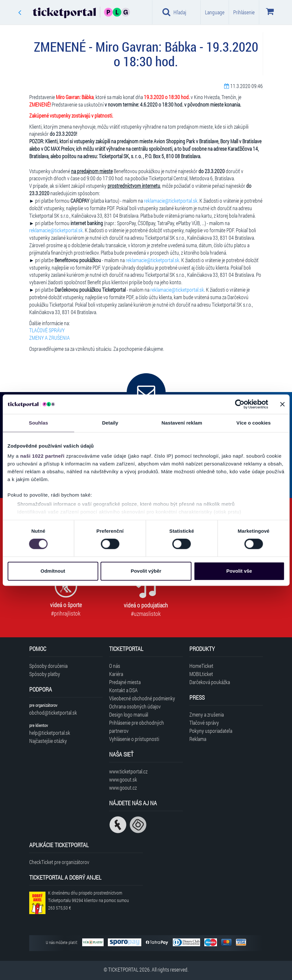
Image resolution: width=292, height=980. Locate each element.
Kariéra (116, 674)
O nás (115, 666)
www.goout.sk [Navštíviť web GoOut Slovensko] (123, 779)
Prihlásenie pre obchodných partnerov (137, 727)
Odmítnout (53, 571)
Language (215, 12)
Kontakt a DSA (123, 690)
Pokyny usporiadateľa (211, 731)
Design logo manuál (129, 714)
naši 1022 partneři (42, 456)
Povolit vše (239, 571)
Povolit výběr (146, 571)
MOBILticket (201, 674)
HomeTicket (201, 666)
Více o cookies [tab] (254, 423)
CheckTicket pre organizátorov (59, 862)
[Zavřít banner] (282, 404)
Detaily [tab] (110, 423)
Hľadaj (174, 12)
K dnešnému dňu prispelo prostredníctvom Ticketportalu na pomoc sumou (89, 900)
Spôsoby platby (45, 674)
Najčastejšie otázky (48, 741)
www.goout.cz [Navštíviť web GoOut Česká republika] (123, 788)
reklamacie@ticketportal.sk (171, 201)
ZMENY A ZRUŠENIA (50, 338)
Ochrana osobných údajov (135, 706)
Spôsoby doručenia (48, 666)
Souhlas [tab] (38, 423)
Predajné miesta (125, 682)
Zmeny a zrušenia (207, 714)
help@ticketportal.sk (50, 733)
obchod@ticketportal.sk (53, 713)
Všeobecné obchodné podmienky (142, 698)
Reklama (198, 739)
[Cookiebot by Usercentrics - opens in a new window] (240, 404)
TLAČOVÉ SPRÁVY (47, 330)
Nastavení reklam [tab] (182, 423)
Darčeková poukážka (210, 682)
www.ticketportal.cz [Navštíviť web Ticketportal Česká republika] (128, 771)
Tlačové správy (204, 723)
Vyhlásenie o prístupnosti (134, 739)
